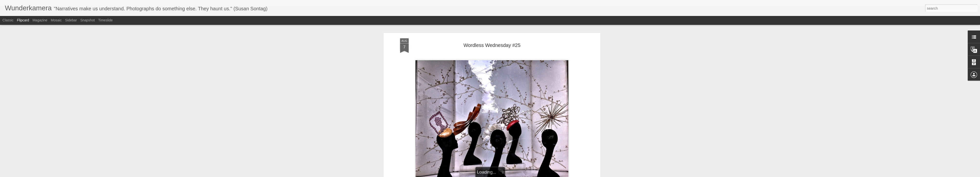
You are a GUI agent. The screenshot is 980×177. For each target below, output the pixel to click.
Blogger (505, 174)
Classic (8, 20)
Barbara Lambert (413, 93)
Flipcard (23, 20)
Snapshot (88, 20)
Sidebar (71, 20)
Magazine (40, 20)
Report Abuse (520, 174)
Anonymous (513, 100)
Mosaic (56, 20)
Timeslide (105, 20)
